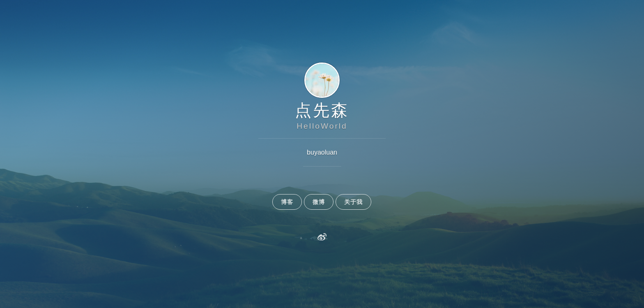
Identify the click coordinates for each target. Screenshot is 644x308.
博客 (287, 202)
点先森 (322, 110)
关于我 (353, 202)
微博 (319, 202)
